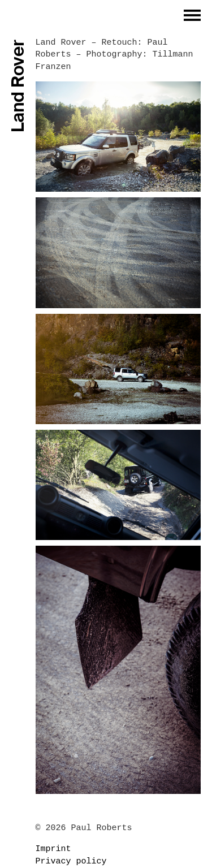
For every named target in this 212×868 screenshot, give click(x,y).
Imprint (53, 849)
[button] (192, 15)
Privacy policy (71, 861)
